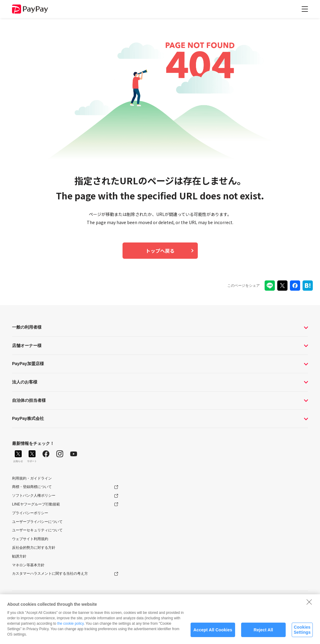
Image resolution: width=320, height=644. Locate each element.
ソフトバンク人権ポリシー (34, 496)
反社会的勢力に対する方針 (34, 548)
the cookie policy (70, 626)
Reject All (263, 633)
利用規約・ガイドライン (32, 478)
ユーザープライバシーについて (37, 522)
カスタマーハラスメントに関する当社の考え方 (50, 574)
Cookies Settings (302, 633)
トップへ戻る (160, 251)
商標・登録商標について (32, 487)
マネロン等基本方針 (28, 565)
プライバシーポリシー (30, 513)
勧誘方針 (19, 556)
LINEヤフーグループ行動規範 (36, 504)
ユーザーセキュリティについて (37, 530)
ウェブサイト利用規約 (30, 539)
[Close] (309, 605)
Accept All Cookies (213, 633)
